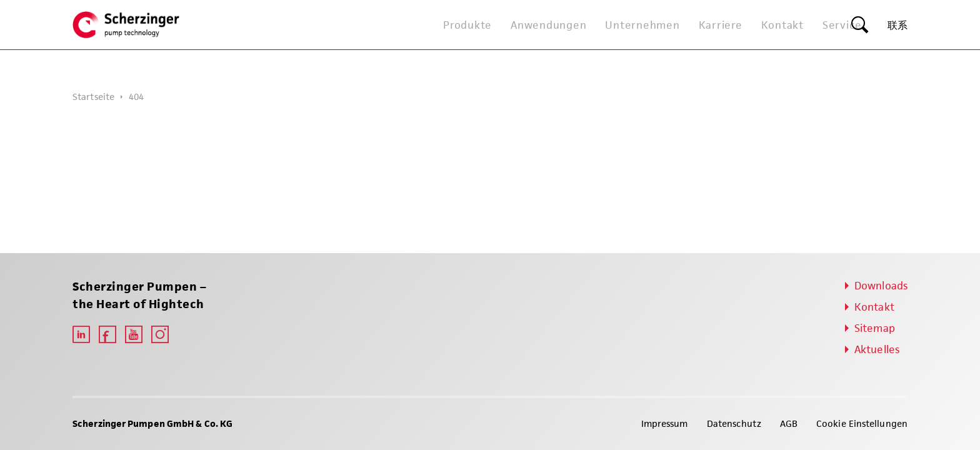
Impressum (665, 423)
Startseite (93, 97)
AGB (789, 423)
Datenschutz (734, 423)
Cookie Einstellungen (862, 423)
